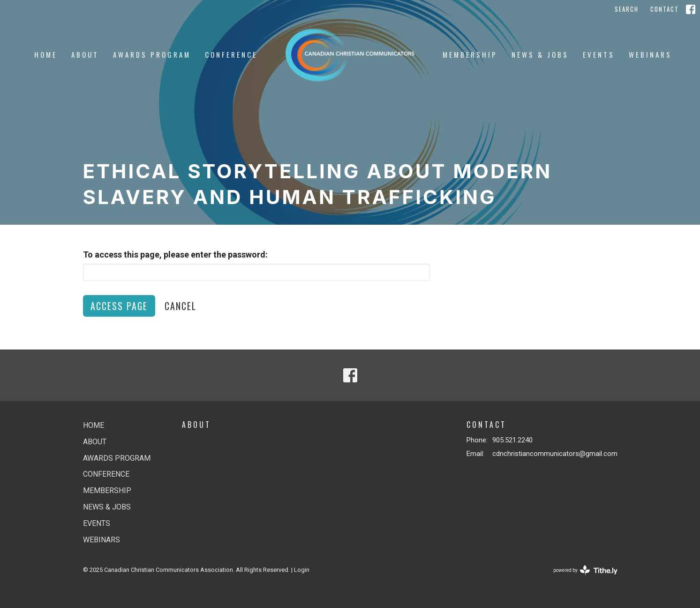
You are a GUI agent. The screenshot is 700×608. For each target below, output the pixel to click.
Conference (231, 54)
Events (599, 54)
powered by (585, 570)
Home (46, 54)
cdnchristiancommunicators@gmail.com (555, 454)
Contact (665, 9)
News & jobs (540, 54)
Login (302, 570)
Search (627, 9)
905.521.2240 (512, 440)
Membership (470, 54)
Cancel (181, 306)
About (85, 54)
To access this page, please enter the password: (175, 255)
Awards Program (152, 54)
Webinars (650, 54)
